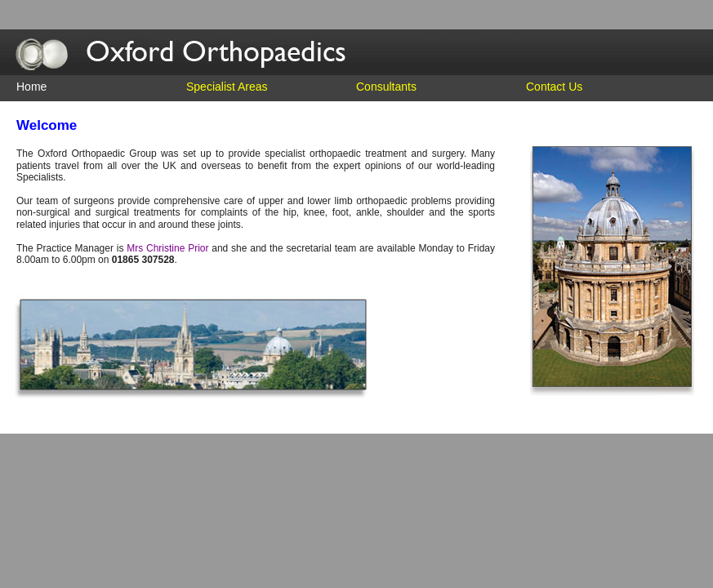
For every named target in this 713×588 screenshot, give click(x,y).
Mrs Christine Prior (167, 248)
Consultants (386, 87)
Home (31, 87)
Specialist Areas (227, 87)
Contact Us (554, 87)
